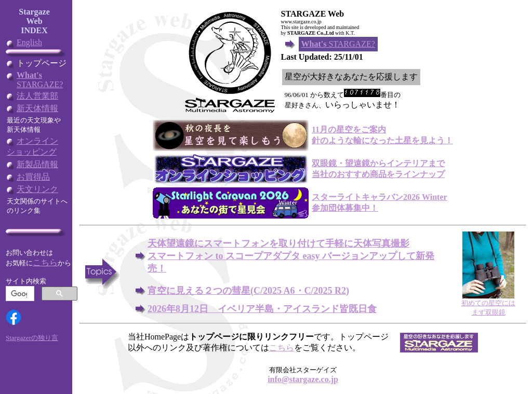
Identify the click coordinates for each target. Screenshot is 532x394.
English (29, 42)
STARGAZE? (40, 80)
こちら (45, 262)
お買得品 (33, 177)
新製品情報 (37, 164)
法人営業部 (37, 96)
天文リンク (37, 189)
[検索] (19, 294)
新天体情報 (37, 108)
